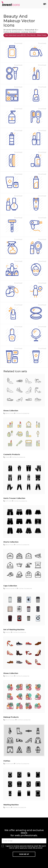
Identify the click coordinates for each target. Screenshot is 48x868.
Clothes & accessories (12, 32)
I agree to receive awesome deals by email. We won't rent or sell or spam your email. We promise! (26, 847)
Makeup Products (11, 717)
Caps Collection (10, 586)
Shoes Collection (11, 411)
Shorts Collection (11, 542)
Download (18, 43)
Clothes (7, 761)
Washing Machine (11, 805)
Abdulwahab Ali (31, 30)
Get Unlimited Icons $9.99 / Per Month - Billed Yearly (26, 35)
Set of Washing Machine (14, 630)
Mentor (8, 632)
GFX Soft (9, 501)
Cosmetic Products (12, 454)
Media (8, 457)
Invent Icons (10, 764)
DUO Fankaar (10, 720)
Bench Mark (10, 413)
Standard (33, 32)
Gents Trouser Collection (14, 498)
